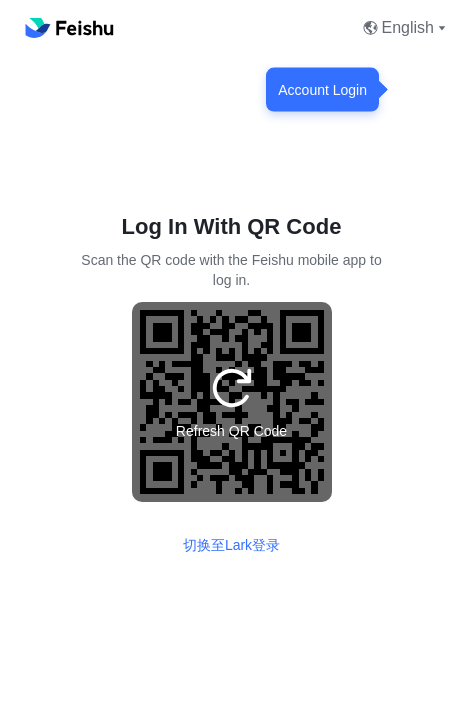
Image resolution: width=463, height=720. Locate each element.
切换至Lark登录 (231, 545)
